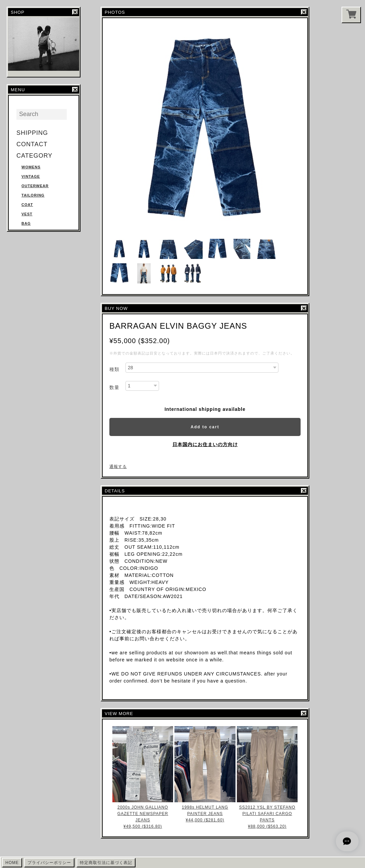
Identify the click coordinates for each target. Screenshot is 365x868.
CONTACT (32, 144)
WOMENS (31, 167)
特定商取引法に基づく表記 (106, 863)
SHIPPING (32, 133)
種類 (114, 369)
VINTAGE (31, 176)
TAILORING (33, 195)
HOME (12, 863)
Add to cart (205, 427)
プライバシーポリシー (49, 863)
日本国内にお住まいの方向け (205, 444)
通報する (118, 467)
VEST (27, 214)
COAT (27, 205)
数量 (114, 387)
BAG (26, 223)
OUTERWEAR (35, 186)
